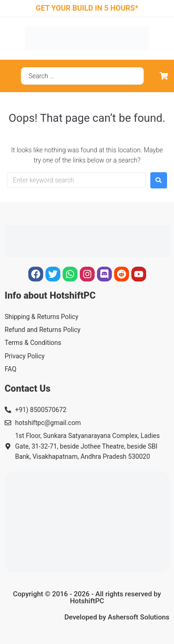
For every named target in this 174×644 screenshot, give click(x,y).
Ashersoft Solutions (139, 617)
